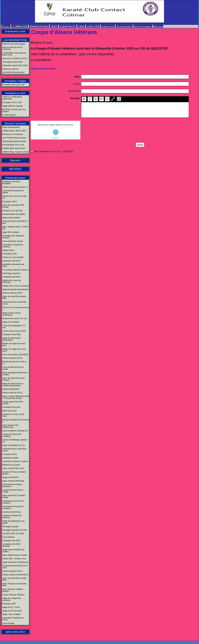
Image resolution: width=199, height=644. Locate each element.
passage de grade (10, 458)
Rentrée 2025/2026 (11, 389)
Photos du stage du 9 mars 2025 (14, 350)
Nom (77, 77)
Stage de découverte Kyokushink (11, 339)
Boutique (158, 26)
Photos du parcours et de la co (14, 363)
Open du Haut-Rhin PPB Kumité (13, 206)
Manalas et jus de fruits (13, 211)
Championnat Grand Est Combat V (13, 507)
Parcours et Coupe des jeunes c (16, 308)
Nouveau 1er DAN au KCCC (15, 58)
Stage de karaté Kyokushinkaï (16, 289)
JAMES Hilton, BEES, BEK (14, 131)
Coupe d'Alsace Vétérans (13, 595)
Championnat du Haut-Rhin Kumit (14, 303)
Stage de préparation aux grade (13, 522)
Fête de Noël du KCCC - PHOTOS (13, 48)
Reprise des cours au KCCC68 (12, 281)
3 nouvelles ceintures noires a (15, 270)
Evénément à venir (15, 31)
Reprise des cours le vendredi (15, 286)
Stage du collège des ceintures (12, 599)
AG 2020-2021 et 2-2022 (13, 533)
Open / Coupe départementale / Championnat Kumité (16, 397)
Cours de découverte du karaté (13, 192)
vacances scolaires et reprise (15, 461)
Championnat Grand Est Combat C (13, 502)
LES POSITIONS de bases (14, 138)
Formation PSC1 (10, 202)
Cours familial (8, 537)
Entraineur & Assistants (13, 134)
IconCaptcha (55, 138)
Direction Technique (15, 124)
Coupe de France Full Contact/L (12, 435)
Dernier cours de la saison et (15, 187)
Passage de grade (10, 526)
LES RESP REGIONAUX (13, 72)
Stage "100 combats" (12, 614)
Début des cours (10, 411)
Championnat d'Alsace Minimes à (12, 485)
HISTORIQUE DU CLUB (13, 145)
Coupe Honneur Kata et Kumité (13, 491)
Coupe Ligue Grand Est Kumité (13, 403)
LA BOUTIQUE (9, 115)
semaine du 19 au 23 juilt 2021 (13, 415)
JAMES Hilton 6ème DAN (14, 148)
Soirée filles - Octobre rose (14, 559)
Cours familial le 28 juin (13, 241)
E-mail (76, 84)
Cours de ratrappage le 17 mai (14, 326)
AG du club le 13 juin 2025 (14, 331)
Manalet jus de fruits (11, 465)
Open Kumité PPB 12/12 (13, 468)
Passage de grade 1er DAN (14, 530)
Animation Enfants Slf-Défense (12, 516)
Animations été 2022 (11, 541)
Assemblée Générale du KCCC (13, 619)
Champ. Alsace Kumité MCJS (15, 575)
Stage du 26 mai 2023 (12, 611)
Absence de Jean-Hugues (14, 44)
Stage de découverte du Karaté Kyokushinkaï (13, 385)
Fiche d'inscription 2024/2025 (15, 355)
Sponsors (15, 160)
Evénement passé (15, 178)
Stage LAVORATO (10, 477)
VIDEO (54, 26)
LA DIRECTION (19, 26)
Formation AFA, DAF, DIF (13, 85)
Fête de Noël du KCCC (12, 293)
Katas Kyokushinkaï (11, 127)
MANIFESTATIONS (39, 26)
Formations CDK (10, 254)
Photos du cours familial (13, 257)
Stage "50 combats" (11, 322)
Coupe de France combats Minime (14, 473)
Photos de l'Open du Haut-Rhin (14, 344)
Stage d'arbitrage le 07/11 (14, 445)
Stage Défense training (12, 106)
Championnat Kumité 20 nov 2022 (15, 567)
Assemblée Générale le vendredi (13, 246)
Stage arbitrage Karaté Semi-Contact (15, 374)
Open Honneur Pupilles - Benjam (13, 590)
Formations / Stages (15, 81)
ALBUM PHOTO (68, 26)
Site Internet (74, 91)
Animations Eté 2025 (11, 334)
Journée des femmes (12, 512)
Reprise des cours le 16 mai (15, 318)
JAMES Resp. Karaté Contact (15, 152)
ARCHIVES (15, 169)
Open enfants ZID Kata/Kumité (10, 426)
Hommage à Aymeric (11, 273)
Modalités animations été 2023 (13, 265)
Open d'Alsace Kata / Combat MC (15, 228)
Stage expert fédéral (11, 218)
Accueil (6, 26)
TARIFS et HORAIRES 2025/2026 (12, 98)
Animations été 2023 (11, 261)
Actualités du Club (15, 93)
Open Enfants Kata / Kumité (15, 555)
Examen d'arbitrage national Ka (15, 441)
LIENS (81, 26)
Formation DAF (9, 604)
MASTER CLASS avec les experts (14, 110)
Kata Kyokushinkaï (143, 26)
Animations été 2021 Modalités (11, 182)
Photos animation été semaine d (16, 421)
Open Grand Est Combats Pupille (14, 496)
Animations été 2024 (11, 277)
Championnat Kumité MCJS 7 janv (15, 222)
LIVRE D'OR (93, 26)
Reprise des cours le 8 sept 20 (14, 197)
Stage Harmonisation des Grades (13, 551)
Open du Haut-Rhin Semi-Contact (14, 379)
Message (75, 98)
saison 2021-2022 (15, 632)
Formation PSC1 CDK (12, 102)
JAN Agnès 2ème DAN (12, 62)
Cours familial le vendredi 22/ (15, 431)
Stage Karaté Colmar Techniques (12, 314)
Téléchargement (124, 26)
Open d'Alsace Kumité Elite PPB (14, 585)
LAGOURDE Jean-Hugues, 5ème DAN (14, 54)
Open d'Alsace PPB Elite (13, 481)
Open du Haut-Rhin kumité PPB (14, 297)
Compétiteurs (108, 26)
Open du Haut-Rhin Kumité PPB (14, 579)
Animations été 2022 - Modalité (12, 545)
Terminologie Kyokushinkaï (14, 141)
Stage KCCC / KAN (11, 607)
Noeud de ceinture (10, 69)
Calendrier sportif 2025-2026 (15, 65)
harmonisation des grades (14, 214)
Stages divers (8, 250)
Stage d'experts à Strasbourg (15, 562)
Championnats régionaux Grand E (13, 237)
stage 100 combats (11, 232)
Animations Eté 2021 (11, 407)
